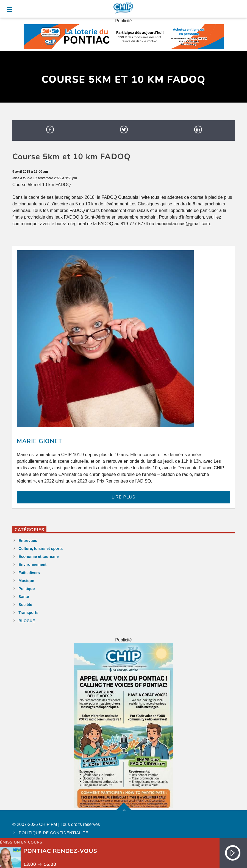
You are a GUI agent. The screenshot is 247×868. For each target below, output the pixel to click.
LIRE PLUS (123, 497)
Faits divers (29, 573)
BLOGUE (27, 621)
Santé (24, 597)
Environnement (32, 564)
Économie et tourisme (38, 556)
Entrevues (28, 541)
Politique (27, 589)
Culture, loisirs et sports (41, 549)
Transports (28, 613)
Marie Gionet (39, 441)
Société (25, 605)
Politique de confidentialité (53, 833)
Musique (26, 581)
